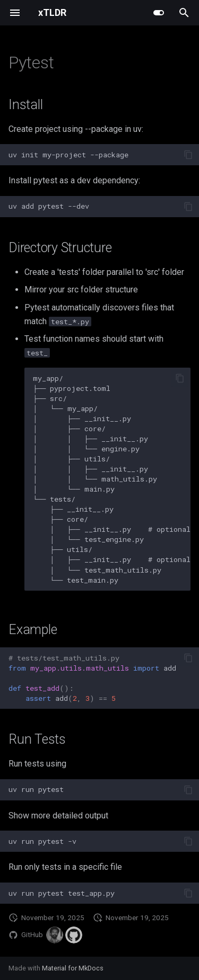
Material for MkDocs (73, 968)
